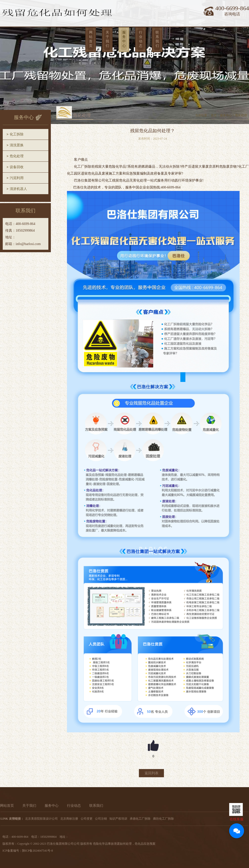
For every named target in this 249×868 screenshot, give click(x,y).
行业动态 (141, 39)
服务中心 (124, 39)
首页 (214, 115)
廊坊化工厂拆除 (163, 819)
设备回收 (17, 167)
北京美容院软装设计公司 (41, 819)
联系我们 (157, 39)
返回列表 (152, 773)
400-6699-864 (232, 8)
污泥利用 (17, 178)
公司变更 (87, 819)
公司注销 (101, 819)
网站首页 (91, 39)
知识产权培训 (118, 819)
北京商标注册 (69, 819)
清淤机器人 (18, 189)
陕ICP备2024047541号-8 (38, 851)
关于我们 (107, 39)
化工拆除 (17, 134)
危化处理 (17, 156)
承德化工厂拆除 (140, 819)
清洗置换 (17, 145)
